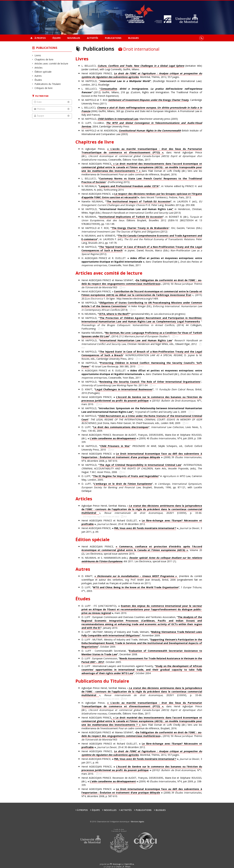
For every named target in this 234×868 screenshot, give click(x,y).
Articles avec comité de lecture (51, 64)
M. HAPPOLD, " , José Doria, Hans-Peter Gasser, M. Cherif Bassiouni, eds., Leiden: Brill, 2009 (142, 419)
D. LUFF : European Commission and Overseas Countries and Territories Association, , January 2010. (142, 623)
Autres (38, 76)
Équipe (57, 38)
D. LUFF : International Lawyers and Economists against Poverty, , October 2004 (142, 670)
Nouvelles (74, 38)
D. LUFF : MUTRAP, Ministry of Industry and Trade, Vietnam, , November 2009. (142, 634)
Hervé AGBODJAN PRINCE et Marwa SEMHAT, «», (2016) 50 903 (142, 284)
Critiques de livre (44, 88)
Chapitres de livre (44, 59)
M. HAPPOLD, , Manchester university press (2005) (130, 119)
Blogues (133, 38)
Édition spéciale (43, 72)
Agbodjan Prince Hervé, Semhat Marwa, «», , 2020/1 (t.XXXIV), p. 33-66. (142, 509)
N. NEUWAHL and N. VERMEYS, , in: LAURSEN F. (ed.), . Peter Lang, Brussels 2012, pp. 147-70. (142, 239)
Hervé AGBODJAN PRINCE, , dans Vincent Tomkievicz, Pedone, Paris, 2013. (142, 196)
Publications (113, 38)
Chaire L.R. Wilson (123, 867)
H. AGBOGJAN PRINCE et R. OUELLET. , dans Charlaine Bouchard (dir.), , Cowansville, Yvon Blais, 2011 (142, 262)
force (117, 864)
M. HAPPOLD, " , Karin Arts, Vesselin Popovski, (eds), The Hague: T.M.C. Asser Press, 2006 (142, 468)
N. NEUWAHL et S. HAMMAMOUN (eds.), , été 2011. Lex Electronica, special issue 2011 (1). (142, 560)
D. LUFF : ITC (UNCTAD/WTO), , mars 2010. (142, 610)
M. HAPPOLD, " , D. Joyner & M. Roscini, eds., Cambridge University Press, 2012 (142, 355)
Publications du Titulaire (48, 84)
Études (38, 80)
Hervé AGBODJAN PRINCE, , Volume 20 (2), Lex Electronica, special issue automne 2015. (142, 550)
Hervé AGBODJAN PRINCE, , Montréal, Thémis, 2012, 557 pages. (142, 75)
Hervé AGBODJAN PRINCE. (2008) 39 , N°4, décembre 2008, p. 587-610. (142, 457)
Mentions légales (137, 822)
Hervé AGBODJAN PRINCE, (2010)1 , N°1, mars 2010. (142, 401)
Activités (93, 38)
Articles (39, 68)
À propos (40, 38)
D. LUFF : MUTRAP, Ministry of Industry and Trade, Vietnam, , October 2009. (142, 643)
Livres (38, 55)
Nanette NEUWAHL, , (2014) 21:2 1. (142, 335)
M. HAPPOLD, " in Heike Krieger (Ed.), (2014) (142, 306)
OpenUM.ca (129, 864)
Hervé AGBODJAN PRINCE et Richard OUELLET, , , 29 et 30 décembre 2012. (142, 522)
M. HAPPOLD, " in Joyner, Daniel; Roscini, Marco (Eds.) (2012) (142, 250)
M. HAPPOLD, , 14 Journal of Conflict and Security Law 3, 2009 (142, 410)
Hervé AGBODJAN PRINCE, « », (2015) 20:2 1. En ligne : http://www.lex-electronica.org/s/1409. (142, 295)
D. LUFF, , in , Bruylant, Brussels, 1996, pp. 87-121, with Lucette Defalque (142, 487)
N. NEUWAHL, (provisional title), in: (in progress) (133, 314)
